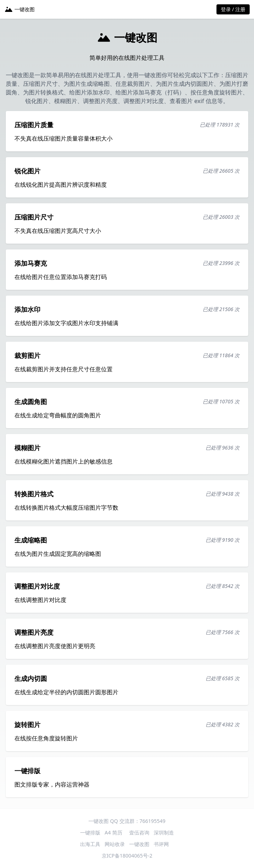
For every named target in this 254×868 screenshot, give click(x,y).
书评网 (161, 844)
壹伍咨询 (139, 832)
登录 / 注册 (233, 9)
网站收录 (115, 844)
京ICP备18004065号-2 (127, 856)
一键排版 (90, 832)
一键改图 (139, 844)
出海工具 (90, 844)
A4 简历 (113, 832)
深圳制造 (164, 832)
